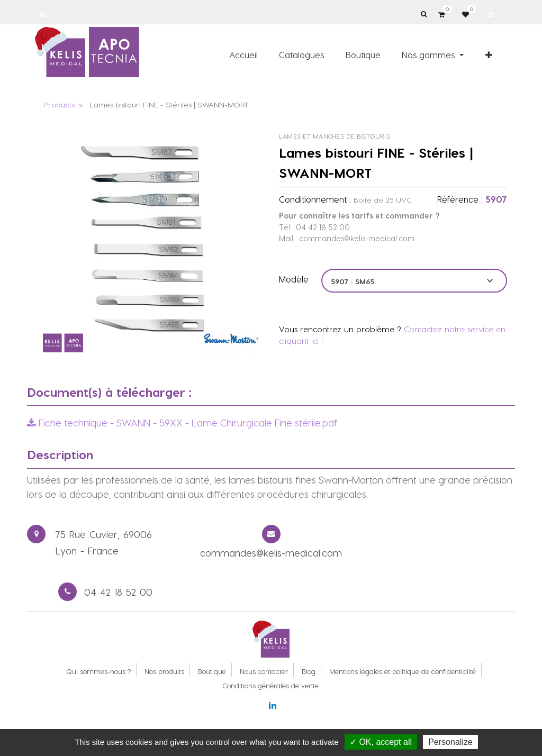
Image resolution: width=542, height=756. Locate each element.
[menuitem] (243, 54)
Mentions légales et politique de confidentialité (403, 671)
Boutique (212, 671)
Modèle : (296, 279)
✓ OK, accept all (381, 742)
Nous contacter (264, 671)
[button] (489, 54)
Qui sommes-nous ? (98, 671)
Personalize (450, 742)
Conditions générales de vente (271, 685)
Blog (309, 671)
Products (59, 104)
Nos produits (164, 671)
